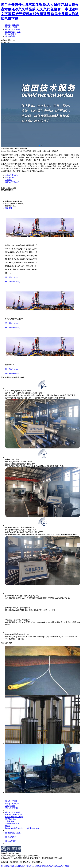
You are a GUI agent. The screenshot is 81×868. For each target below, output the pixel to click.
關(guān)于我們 (11, 27)
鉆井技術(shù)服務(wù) (14, 815)
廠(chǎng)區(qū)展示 (13, 32)
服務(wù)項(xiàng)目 (13, 29)
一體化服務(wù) (11, 821)
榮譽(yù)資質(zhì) (12, 808)
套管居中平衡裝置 (12, 824)
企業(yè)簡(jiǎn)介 (12, 804)
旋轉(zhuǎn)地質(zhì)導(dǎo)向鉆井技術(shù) (22, 828)
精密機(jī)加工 (11, 819)
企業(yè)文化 (10, 806)
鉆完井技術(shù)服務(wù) (15, 817)
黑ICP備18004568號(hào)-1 (52, 858)
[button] (40, 145)
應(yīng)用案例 (11, 34)
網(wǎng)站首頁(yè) (13, 25)
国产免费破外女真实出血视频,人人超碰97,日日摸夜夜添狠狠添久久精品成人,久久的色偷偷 (35, 866)
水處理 (8, 826)
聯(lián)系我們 (11, 36)
